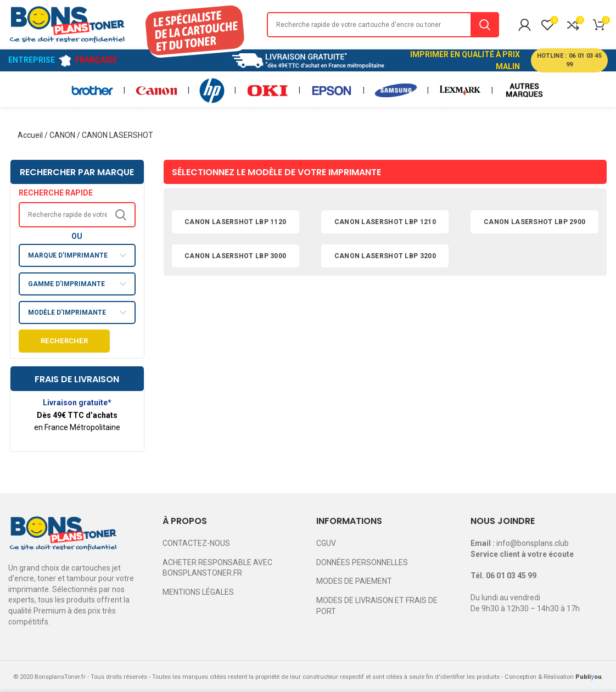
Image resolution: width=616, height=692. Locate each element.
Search (485, 25)
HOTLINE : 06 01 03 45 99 (569, 60)
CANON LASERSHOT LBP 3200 (385, 256)
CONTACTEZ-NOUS (196, 543)
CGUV (326, 543)
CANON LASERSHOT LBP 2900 (534, 222)
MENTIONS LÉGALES (198, 592)
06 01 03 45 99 (511, 576)
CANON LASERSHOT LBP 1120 (235, 222)
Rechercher (64, 341)
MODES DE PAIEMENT (354, 581)
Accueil (30, 135)
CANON (62, 135)
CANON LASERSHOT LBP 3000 (235, 256)
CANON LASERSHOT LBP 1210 (385, 222)
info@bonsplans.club (533, 543)
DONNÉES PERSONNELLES (362, 562)
